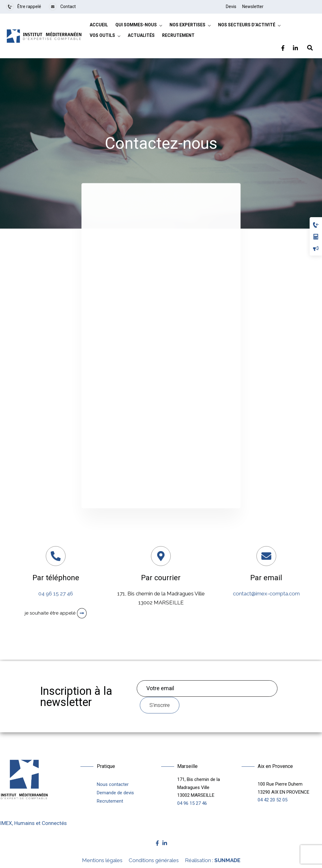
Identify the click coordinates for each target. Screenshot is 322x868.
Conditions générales (154, 860)
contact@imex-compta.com (266, 594)
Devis (231, 7)
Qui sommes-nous (136, 25)
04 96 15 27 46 (56, 594)
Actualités (141, 35)
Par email (266, 578)
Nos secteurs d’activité (247, 25)
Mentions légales (102, 860)
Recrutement (178, 35)
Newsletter (253, 7)
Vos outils (102, 35)
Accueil (99, 25)
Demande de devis (115, 793)
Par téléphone (56, 578)
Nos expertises (187, 25)
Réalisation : (213, 860)
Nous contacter (113, 784)
